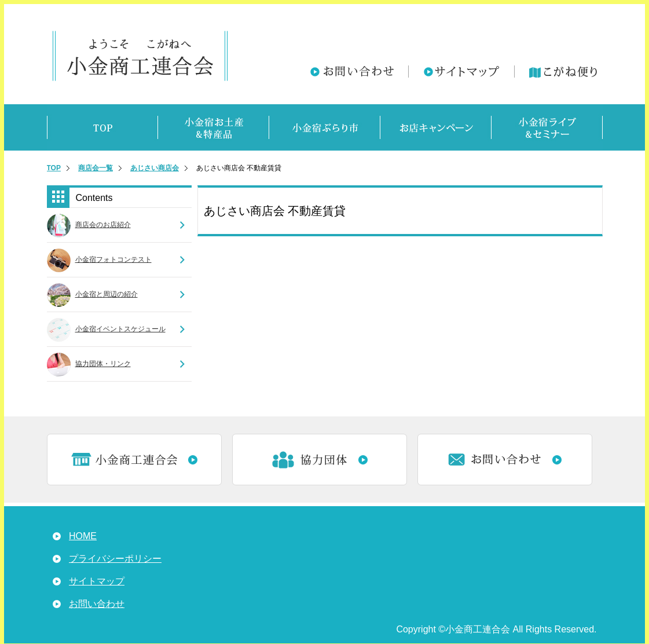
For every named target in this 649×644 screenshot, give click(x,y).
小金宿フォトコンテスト (113, 259)
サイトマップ (97, 581)
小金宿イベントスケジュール (120, 329)
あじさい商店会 (155, 168)
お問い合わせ (97, 604)
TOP (54, 168)
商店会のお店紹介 (103, 225)
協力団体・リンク (103, 364)
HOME (83, 536)
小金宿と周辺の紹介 (107, 294)
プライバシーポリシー (115, 559)
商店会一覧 (96, 168)
